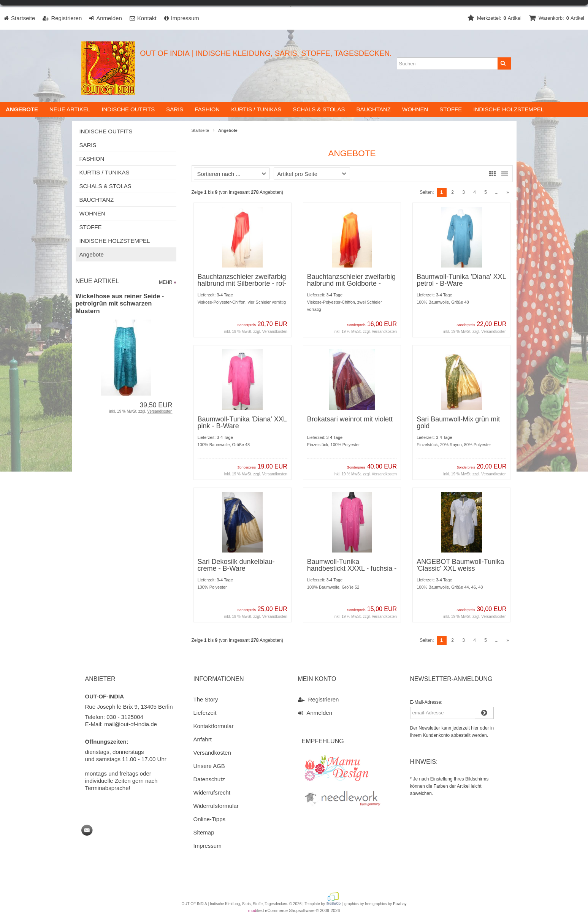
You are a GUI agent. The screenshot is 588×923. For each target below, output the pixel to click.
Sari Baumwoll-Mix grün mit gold (458, 423)
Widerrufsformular (216, 807)
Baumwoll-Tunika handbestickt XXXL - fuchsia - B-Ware (352, 569)
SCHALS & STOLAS (319, 110)
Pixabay (400, 905)
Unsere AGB (209, 767)
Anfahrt (203, 740)
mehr (167, 283)
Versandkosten (275, 332)
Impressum (208, 846)
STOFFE (451, 110)
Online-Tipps (209, 820)
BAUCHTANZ (373, 110)
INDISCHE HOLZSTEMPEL (509, 110)
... (496, 193)
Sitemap (204, 833)
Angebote (92, 255)
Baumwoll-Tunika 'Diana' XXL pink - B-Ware (242, 423)
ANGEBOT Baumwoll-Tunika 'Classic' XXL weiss (460, 566)
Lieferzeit (205, 713)
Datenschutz (209, 780)
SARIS (175, 110)
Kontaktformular (214, 727)
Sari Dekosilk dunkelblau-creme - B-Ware (236, 566)
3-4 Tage (225, 296)
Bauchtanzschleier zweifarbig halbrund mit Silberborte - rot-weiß (242, 284)
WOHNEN (415, 110)
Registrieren (319, 700)
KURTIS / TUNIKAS (256, 110)
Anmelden (315, 713)
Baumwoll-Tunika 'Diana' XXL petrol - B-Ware (461, 281)
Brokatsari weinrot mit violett (350, 420)
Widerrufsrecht (212, 793)
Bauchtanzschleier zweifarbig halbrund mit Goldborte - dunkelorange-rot (351, 284)
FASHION (207, 110)
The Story (206, 700)
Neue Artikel (70, 110)
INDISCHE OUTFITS (128, 110)
